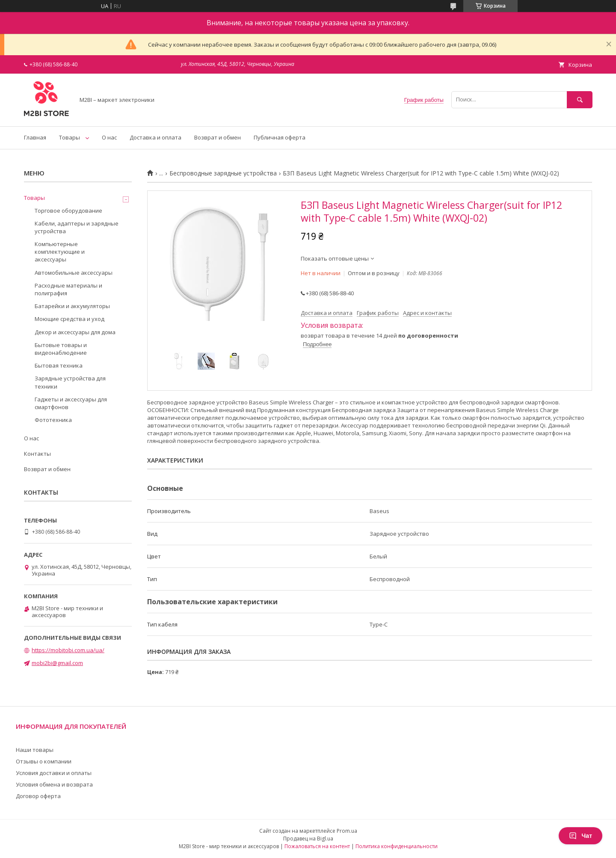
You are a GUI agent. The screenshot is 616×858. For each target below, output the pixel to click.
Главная (35, 137)
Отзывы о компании (44, 761)
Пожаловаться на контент (317, 846)
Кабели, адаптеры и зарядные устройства (77, 227)
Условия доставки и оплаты (54, 773)
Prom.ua (347, 831)
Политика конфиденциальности (397, 846)
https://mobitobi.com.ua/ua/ (68, 650)
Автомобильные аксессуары (74, 273)
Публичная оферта (280, 137)
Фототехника (53, 420)
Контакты (37, 454)
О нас (109, 137)
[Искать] (580, 99)
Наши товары (35, 750)
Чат (580, 836)
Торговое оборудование (68, 211)
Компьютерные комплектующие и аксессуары (60, 252)
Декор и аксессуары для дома (75, 332)
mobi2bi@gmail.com (57, 663)
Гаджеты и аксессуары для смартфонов (71, 403)
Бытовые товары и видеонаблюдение (61, 349)
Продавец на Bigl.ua (308, 839)
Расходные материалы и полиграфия (68, 289)
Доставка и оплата (155, 137)
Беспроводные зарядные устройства (223, 173)
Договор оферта (38, 796)
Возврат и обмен (218, 137)
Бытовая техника (59, 365)
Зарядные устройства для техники (70, 382)
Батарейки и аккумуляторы (72, 306)
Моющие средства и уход (70, 319)
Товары (70, 137)
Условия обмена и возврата (54, 784)
